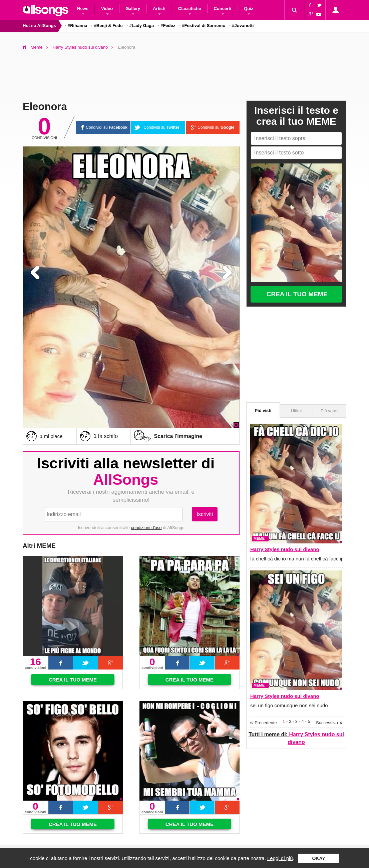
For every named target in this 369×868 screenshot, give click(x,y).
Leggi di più (280, 858)
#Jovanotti (243, 26)
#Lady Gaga (141, 26)
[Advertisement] (184, 73)
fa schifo (106, 436)
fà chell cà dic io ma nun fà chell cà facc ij (296, 559)
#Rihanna (78, 26)
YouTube (320, 15)
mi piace (51, 436)
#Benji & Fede (108, 26)
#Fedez (168, 26)
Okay (318, 858)
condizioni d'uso (146, 528)
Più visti (263, 410)
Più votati (329, 411)
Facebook (310, 5)
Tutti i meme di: (296, 738)
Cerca (294, 10)
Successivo (327, 723)
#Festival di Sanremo (204, 26)
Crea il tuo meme (73, 680)
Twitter (320, 5)
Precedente (266, 723)
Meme (37, 47)
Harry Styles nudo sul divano (80, 47)
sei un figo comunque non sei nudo (289, 705)
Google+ (310, 15)
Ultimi (296, 411)
